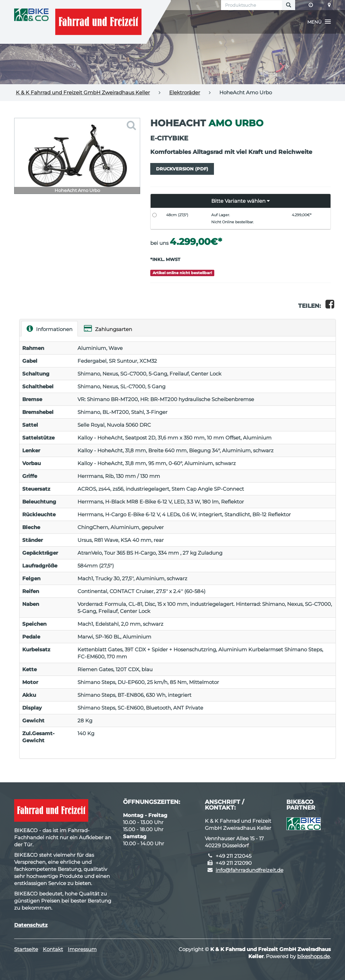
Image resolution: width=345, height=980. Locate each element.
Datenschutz (31, 925)
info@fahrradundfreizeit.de (249, 870)
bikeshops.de (313, 956)
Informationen (50, 329)
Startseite (26, 949)
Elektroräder (185, 92)
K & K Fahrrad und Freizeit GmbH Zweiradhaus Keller (83, 92)
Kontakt (53, 949)
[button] (319, 22)
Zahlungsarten (108, 329)
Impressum (82, 949)
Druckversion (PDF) (182, 169)
